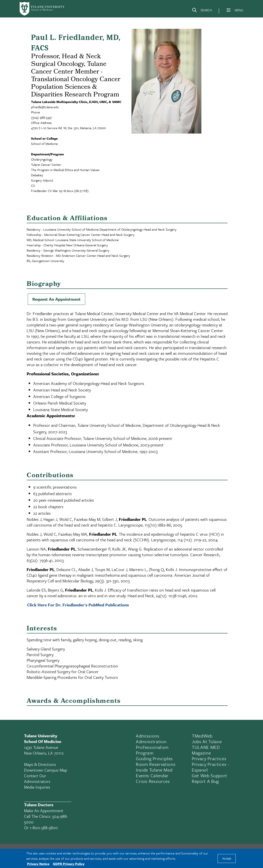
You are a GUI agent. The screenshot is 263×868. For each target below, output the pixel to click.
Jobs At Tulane (207, 741)
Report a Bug (205, 781)
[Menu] (228, 10)
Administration (151, 741)
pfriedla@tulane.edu (45, 107)
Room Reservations (156, 764)
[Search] (202, 11)
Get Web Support (209, 775)
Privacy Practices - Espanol (210, 767)
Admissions (148, 736)
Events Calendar (152, 775)
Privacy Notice (38, 864)
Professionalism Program (152, 750)
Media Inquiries (37, 787)
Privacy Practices (209, 758)
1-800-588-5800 (44, 828)
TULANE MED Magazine (206, 750)
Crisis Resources (153, 781)
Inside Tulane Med (154, 770)
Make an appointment (44, 811)
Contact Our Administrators (37, 778)
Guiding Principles (154, 758)
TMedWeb (202, 736)
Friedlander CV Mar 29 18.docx (52, 191)
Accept (227, 859)
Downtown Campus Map (46, 770)
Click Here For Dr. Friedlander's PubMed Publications (78, 605)
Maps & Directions (40, 764)
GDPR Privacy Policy (69, 864)
